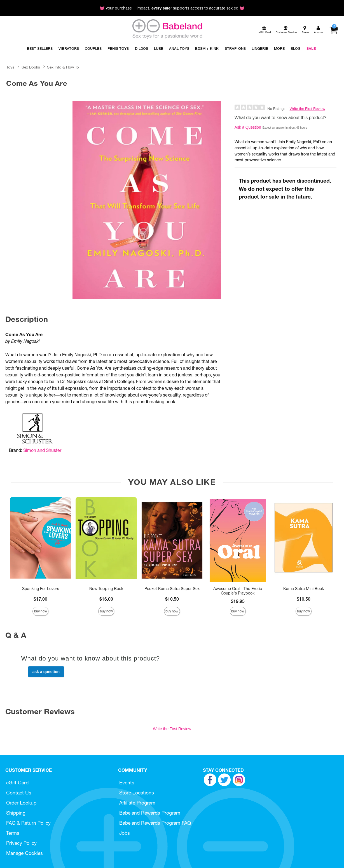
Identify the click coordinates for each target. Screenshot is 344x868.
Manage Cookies (24, 853)
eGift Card (17, 783)
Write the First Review (307, 109)
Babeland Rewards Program (150, 813)
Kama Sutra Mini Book (304, 589)
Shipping (16, 813)
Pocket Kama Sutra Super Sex (172, 589)
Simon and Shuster (42, 450)
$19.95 (238, 601)
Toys (10, 67)
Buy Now (41, 611)
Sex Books (31, 67)
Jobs (125, 833)
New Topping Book (106, 589)
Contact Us (19, 793)
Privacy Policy (21, 843)
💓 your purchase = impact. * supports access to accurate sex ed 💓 (172, 8)
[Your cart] (334, 30)
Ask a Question (248, 127)
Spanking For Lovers (41, 589)
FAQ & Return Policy (28, 823)
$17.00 (40, 599)
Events (127, 783)
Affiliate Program (137, 803)
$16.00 (106, 599)
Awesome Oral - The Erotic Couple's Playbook (238, 591)
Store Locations (137, 793)
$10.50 (172, 599)
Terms (13, 833)
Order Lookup (21, 803)
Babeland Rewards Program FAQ (155, 823)
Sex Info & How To (63, 67)
